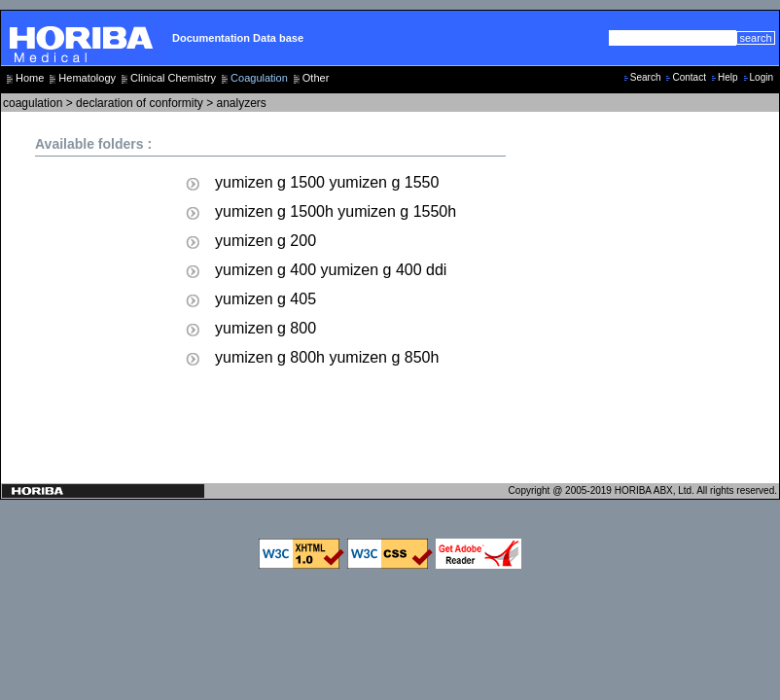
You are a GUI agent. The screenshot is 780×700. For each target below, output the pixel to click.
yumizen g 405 (266, 299)
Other (316, 78)
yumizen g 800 (266, 328)
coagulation (33, 103)
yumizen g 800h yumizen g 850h (327, 357)
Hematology (87, 78)
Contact (689, 77)
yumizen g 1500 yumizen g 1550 (327, 182)
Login (762, 77)
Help (728, 77)
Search (646, 77)
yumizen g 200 (266, 241)
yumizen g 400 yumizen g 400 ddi (331, 270)
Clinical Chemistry (173, 78)
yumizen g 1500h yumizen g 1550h (336, 211)
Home (30, 78)
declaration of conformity (140, 103)
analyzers (242, 103)
